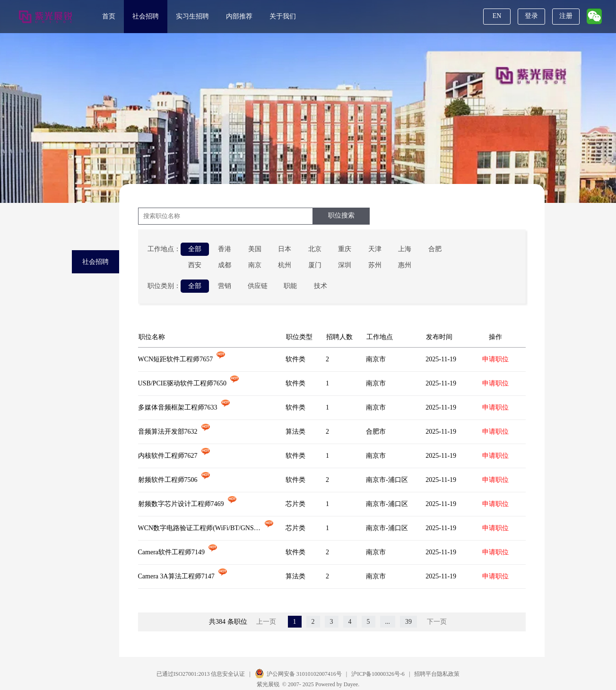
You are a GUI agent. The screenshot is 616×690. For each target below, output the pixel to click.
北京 (315, 249)
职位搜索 (341, 215)
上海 (405, 249)
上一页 (266, 622)
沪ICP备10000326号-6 (378, 674)
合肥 (435, 249)
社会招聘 (146, 16)
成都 (225, 265)
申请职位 (495, 359)
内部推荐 (239, 16)
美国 (255, 249)
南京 (255, 265)
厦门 (315, 265)
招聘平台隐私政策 (437, 674)
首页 (109, 16)
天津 (375, 249)
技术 (321, 286)
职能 (290, 286)
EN (497, 16)
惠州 (405, 265)
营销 (225, 286)
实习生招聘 (192, 16)
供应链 (258, 286)
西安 (195, 265)
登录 (531, 16)
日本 (285, 249)
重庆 (345, 249)
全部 (195, 249)
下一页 (437, 622)
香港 (225, 249)
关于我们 (283, 16)
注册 (566, 16)
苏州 (375, 265)
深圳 (345, 265)
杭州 (285, 265)
